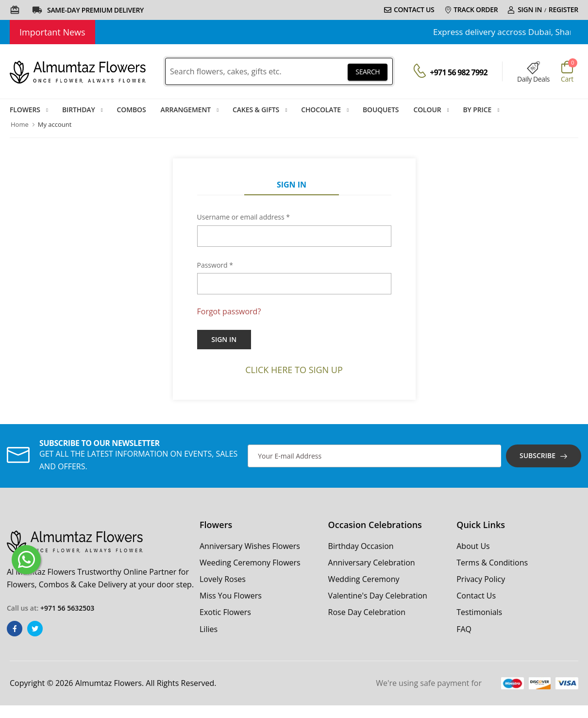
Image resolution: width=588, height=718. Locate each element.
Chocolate (321, 110)
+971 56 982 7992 (459, 72)
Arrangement (186, 110)
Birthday (79, 110)
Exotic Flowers (225, 612)
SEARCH (368, 72)
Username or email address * (244, 217)
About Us (473, 546)
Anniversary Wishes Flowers (250, 546)
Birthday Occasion (361, 546)
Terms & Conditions (492, 563)
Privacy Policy (481, 579)
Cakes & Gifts (256, 110)
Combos (132, 110)
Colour (427, 110)
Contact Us (409, 9)
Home (20, 124)
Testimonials (479, 612)
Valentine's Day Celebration (378, 596)
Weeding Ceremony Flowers (250, 563)
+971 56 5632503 (67, 608)
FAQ (464, 629)
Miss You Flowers (231, 596)
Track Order (471, 9)
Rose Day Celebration (367, 612)
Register (563, 9)
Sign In (525, 9)
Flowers (25, 110)
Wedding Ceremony (364, 579)
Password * (215, 265)
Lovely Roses (223, 579)
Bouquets (381, 110)
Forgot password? (229, 311)
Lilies (209, 629)
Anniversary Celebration (372, 563)
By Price (478, 110)
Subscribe (538, 455)
